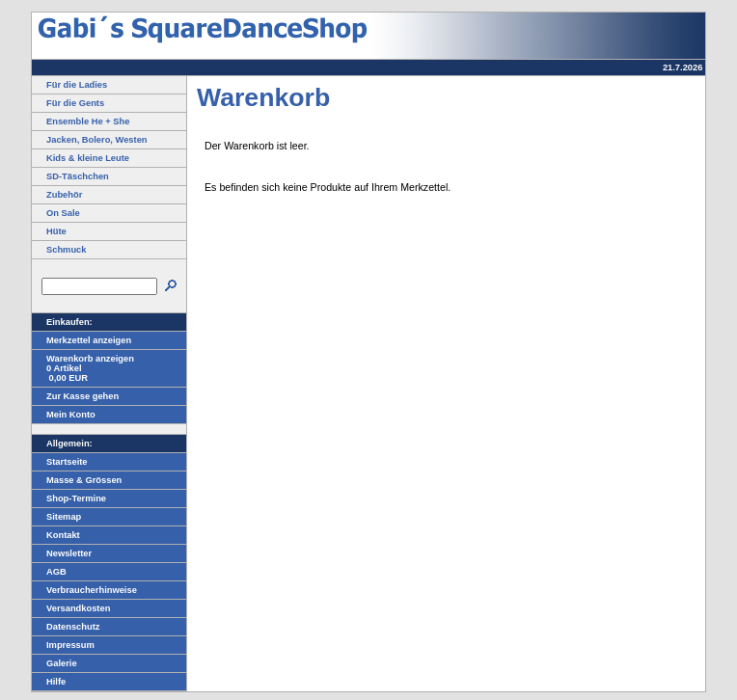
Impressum (63, 645)
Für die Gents (68, 103)
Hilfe (49, 682)
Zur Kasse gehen (75, 396)
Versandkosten (71, 608)
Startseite (60, 462)
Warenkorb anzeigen (83, 359)
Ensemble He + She (81, 121)
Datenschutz (66, 627)
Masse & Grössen (77, 480)
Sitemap (56, 517)
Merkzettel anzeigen (82, 340)
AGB (49, 572)
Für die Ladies (69, 85)
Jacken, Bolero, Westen (90, 140)
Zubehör (57, 195)
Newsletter (62, 553)
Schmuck (59, 250)
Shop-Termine (69, 498)
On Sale (56, 213)
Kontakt (56, 535)
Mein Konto (64, 415)
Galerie (55, 663)
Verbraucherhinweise (84, 590)
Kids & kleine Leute (81, 158)
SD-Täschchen (70, 176)
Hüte (49, 231)
